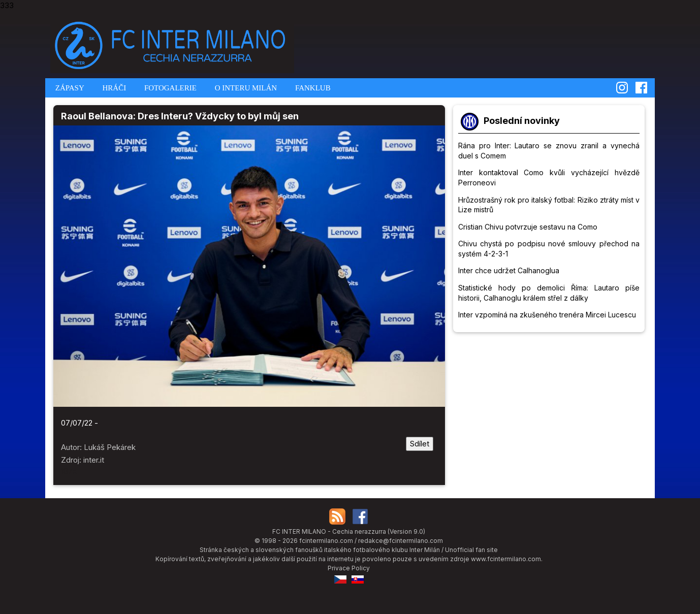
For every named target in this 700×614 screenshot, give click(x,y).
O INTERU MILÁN (245, 88)
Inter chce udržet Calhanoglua (509, 270)
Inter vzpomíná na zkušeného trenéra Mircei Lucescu (547, 315)
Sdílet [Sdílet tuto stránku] (420, 444)
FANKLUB (312, 88)
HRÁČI (113, 88)
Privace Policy (349, 568)
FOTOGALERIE (169, 88)
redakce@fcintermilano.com (401, 541)
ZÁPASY (69, 88)
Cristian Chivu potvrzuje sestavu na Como (528, 227)
